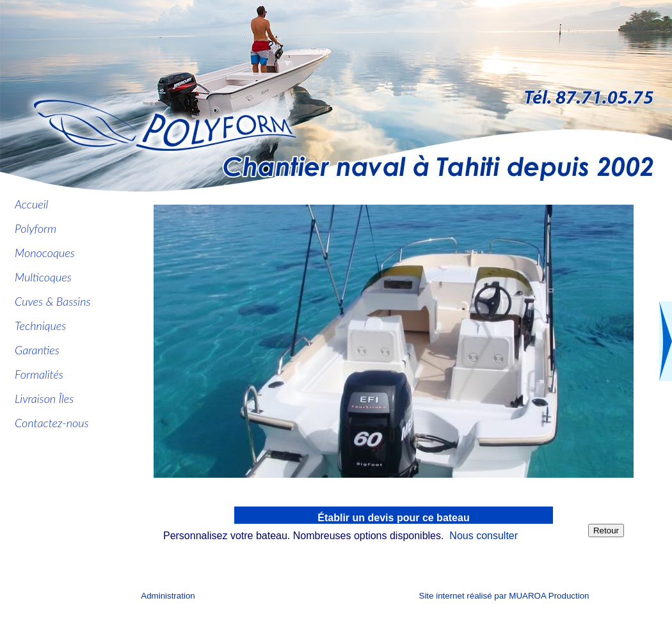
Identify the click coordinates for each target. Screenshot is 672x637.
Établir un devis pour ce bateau (393, 518)
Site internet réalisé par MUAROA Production (504, 596)
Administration (168, 596)
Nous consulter (484, 536)
